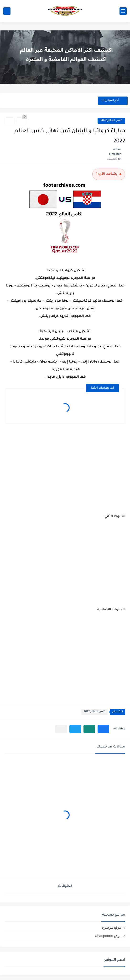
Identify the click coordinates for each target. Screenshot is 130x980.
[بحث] (7, 11)
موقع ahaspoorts (108, 936)
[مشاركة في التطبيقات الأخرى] (61, 729)
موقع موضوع (112, 927)
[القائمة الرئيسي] (123, 11)
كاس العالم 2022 (111, 121)
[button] (103, 729)
